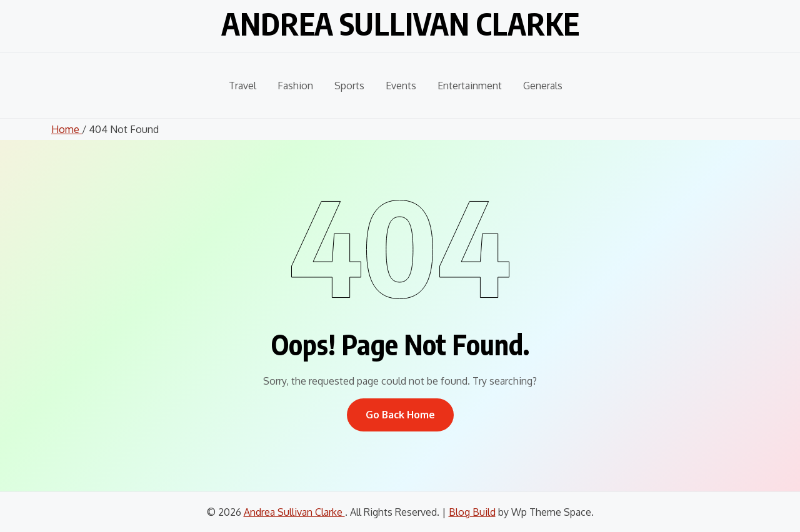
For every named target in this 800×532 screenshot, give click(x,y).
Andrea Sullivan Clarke (400, 24)
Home (67, 129)
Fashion (295, 86)
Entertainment (470, 86)
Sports (349, 86)
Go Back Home (400, 415)
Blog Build (472, 512)
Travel (242, 86)
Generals (543, 86)
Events (401, 86)
